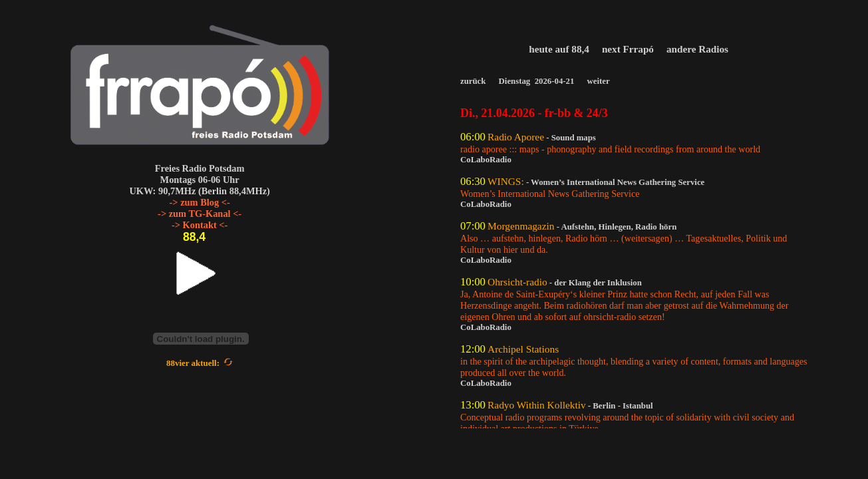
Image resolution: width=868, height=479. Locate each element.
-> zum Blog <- (200, 202)
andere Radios (699, 49)
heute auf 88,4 (560, 49)
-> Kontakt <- (200, 225)
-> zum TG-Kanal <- (200, 214)
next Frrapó (629, 49)
